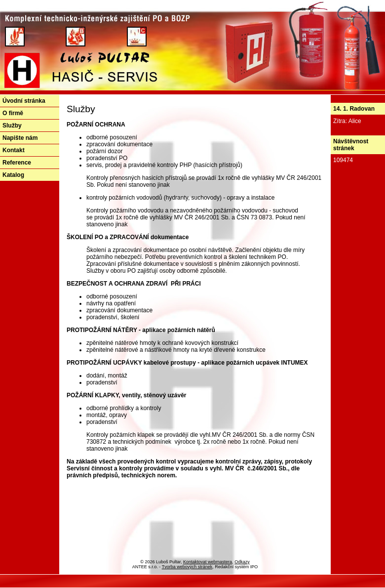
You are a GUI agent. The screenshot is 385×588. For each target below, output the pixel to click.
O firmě (13, 113)
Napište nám (20, 138)
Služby (12, 126)
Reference (17, 163)
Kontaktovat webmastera (208, 562)
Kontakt (14, 150)
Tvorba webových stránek (187, 567)
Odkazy (242, 562)
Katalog (13, 175)
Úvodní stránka (24, 101)
